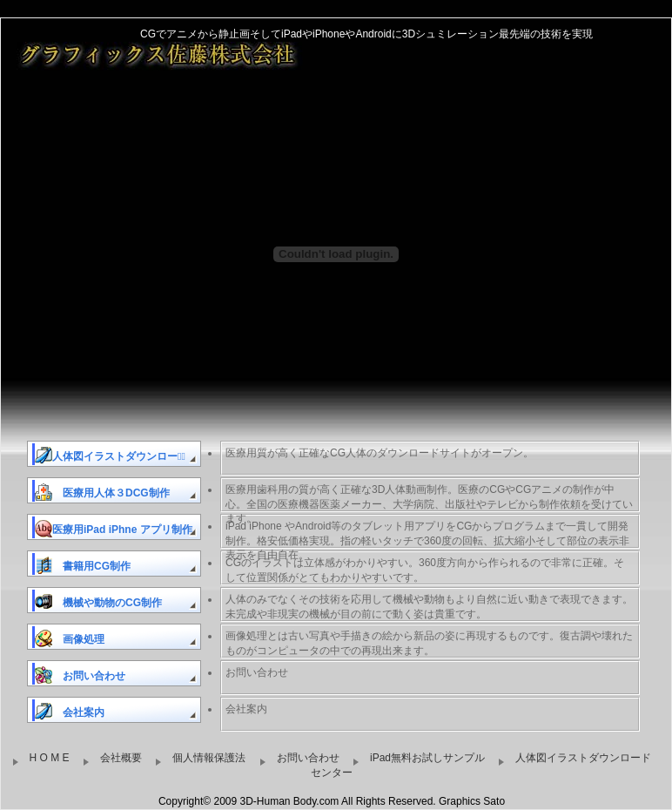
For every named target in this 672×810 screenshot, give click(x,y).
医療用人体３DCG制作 (102, 492)
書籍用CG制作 (83, 565)
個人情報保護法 (205, 759)
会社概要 (118, 759)
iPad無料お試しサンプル (424, 759)
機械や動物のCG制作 (98, 602)
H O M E (46, 759)
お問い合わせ (80, 675)
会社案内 (70, 712)
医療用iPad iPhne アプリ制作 (114, 529)
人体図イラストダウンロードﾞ (110, 456)
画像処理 (70, 638)
